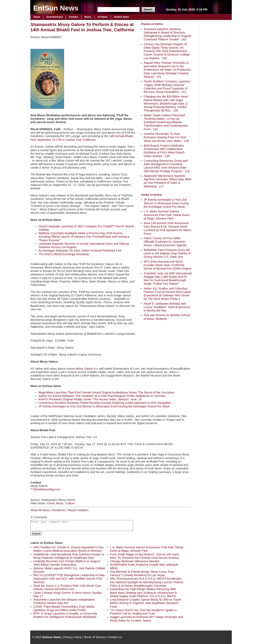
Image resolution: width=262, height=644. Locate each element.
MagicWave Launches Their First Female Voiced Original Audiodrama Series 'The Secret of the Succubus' (107, 392)
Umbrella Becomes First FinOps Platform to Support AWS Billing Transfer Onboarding (67, 563)
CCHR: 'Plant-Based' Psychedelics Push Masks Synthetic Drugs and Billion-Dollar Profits (64, 608)
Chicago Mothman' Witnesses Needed (135, 561)
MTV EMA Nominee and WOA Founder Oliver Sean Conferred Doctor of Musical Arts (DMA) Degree (168, 265)
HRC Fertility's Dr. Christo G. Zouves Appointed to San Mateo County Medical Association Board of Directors (68, 549)
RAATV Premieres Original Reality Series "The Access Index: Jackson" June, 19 (90, 399)
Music (88, 17)
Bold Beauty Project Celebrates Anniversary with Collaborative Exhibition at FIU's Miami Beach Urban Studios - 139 (164, 151)
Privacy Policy (72, 637)
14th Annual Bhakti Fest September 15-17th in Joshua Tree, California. (82, 138)
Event (51, 503)
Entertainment (55, 17)
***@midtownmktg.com (45, 489)
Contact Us (115, 637)
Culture (70, 503)
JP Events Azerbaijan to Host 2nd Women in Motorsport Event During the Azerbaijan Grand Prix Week (166, 203)
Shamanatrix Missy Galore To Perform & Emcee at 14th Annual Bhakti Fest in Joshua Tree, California (82, 27)
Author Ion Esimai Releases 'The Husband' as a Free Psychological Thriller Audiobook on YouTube (102, 396)
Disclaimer (59, 510)
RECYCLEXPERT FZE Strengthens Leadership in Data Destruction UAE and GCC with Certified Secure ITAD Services (69, 579)
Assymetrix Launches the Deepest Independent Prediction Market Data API (64, 601)
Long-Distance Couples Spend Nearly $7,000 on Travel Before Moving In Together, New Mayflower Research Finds (146, 603)
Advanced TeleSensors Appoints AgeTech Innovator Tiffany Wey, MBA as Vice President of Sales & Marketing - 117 (167, 181)
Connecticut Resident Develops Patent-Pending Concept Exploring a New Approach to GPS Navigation (105, 403)
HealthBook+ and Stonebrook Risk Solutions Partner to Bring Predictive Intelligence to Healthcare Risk (69, 556)
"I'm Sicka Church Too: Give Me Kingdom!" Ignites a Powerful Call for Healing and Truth (143, 612)
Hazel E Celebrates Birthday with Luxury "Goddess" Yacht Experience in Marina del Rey (167, 307)
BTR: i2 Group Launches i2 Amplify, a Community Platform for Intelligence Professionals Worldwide (65, 615)
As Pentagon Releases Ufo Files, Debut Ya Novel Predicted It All (80, 251)
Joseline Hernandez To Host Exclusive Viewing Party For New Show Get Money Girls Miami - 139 (166, 137)
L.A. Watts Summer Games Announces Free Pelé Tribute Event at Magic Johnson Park (167, 215)
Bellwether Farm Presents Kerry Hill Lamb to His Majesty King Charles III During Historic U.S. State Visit (167, 253)
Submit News (121, 17)
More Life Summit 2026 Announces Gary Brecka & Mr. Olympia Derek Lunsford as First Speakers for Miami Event (167, 228)
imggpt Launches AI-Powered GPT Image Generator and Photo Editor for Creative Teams (147, 619)
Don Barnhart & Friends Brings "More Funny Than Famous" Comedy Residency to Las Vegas (142, 573)
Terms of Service (94, 637)
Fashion (74, 17)
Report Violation (78, 510)
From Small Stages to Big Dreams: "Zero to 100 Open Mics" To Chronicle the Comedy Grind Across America (145, 556)
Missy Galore (84, 369)
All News (103, 17)
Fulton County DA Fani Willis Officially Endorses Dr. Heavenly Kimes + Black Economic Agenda (165, 242)
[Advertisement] (215, 83)
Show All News (40, 510)
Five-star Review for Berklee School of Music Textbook (167, 317)
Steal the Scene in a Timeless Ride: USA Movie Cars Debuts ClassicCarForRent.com (67, 587)
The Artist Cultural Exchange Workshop (64, 254)
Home (37, 17)
